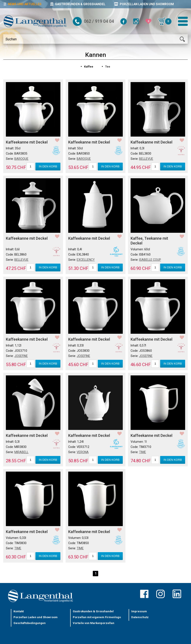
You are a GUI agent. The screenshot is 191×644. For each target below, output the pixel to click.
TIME (143, 452)
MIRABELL (21, 452)
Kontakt (19, 611)
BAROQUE (21, 159)
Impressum (139, 611)
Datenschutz (140, 617)
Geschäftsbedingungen (30, 623)
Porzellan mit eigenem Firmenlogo (97, 617)
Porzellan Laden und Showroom (36, 617)
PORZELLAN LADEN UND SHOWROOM (144, 4)
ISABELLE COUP (150, 260)
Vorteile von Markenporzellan (94, 623)
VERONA (83, 452)
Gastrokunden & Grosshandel (93, 611)
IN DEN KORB (48, 166)
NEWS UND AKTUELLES (22, 4)
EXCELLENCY (86, 260)
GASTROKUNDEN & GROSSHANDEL (78, 4)
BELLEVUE (146, 159)
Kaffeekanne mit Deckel (27, 142)
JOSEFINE (21, 356)
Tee (108, 67)
